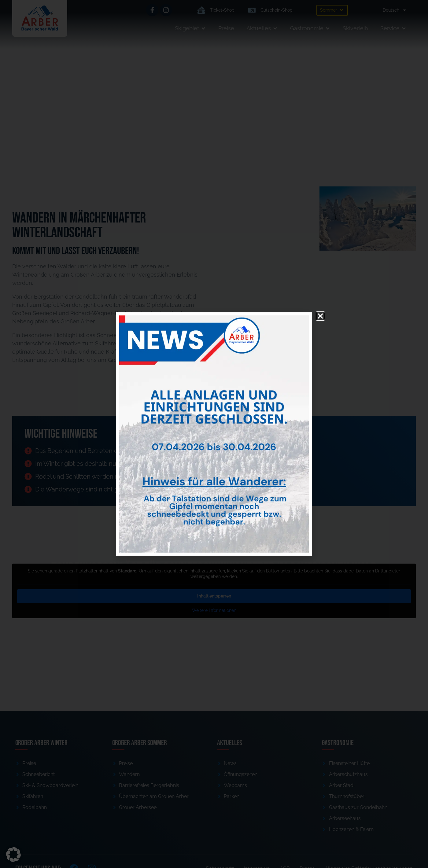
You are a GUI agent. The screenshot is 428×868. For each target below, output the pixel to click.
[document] (214, 434)
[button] (13, 855)
